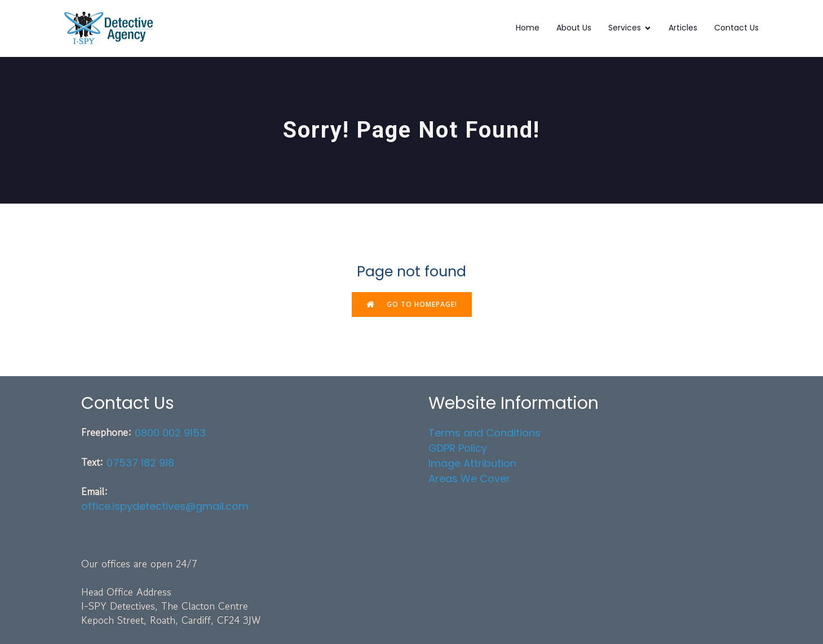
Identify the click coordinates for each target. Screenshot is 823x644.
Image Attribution (472, 463)
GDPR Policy (458, 448)
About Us (574, 28)
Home (528, 28)
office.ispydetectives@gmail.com (165, 506)
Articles (683, 28)
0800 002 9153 (170, 433)
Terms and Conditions (484, 433)
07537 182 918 (140, 463)
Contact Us (736, 28)
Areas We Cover (469, 478)
